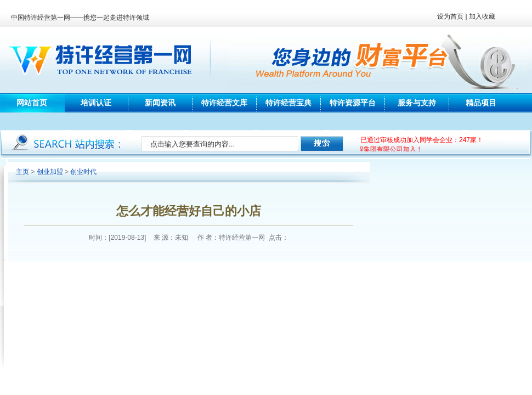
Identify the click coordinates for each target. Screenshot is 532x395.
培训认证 (96, 103)
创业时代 (83, 172)
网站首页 (32, 103)
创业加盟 (50, 172)
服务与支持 (417, 103)
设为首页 (450, 16)
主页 (22, 172)
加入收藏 (482, 16)
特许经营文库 (224, 103)
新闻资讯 (160, 103)
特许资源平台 (353, 103)
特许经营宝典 (288, 103)
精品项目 (481, 103)
